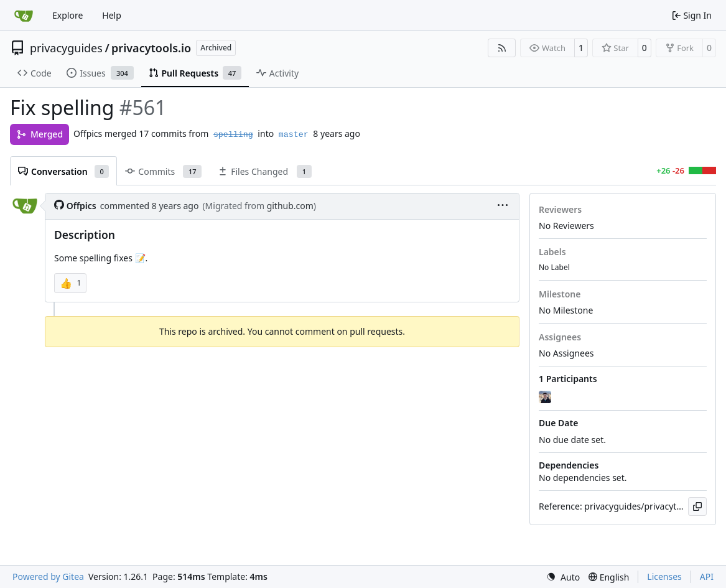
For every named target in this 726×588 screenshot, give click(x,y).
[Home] (24, 16)
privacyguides (66, 48)
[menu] (503, 206)
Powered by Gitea (48, 576)
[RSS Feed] (502, 48)
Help (112, 15)
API (707, 576)
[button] (70, 283)
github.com (290, 206)
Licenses (664, 576)
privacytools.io (151, 48)
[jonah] (546, 397)
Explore (67, 15)
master (294, 135)
